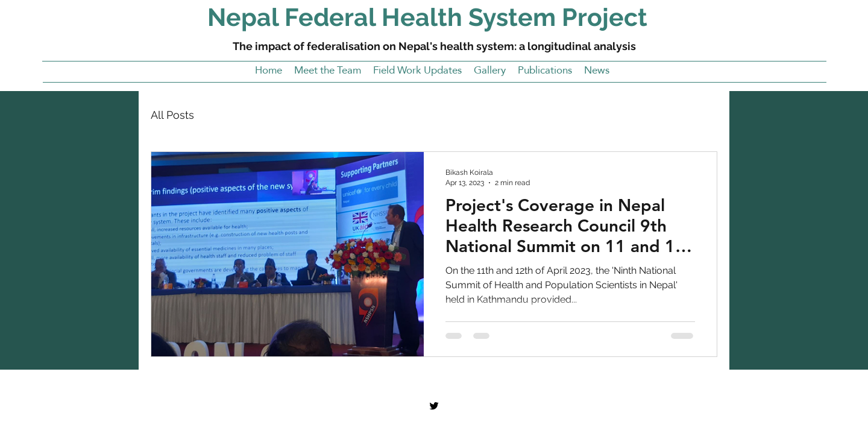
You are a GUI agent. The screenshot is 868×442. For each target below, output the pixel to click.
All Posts (172, 115)
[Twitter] (434, 406)
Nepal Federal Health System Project (427, 17)
